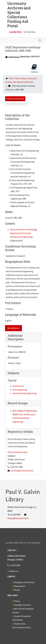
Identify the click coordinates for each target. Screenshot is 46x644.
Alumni (17, 590)
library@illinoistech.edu (18, 518)
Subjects (13, 373)
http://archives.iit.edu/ (18, 452)
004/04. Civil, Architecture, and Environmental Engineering (24, 418)
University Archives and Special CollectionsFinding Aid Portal (19, 15)
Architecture (18, 386)
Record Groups (18, 403)
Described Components (17, 104)
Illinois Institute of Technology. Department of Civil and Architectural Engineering (24, 233)
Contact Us (14, 571)
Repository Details (20, 432)
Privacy (17, 601)
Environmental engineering (24, 393)
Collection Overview (15, 99)
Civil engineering (20, 390)
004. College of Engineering (24, 411)
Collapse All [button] (13, 328)
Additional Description (16, 337)
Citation (35, 69)
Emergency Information (24, 582)
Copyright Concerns (22, 605)
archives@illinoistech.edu (22, 471)
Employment (19, 586)
